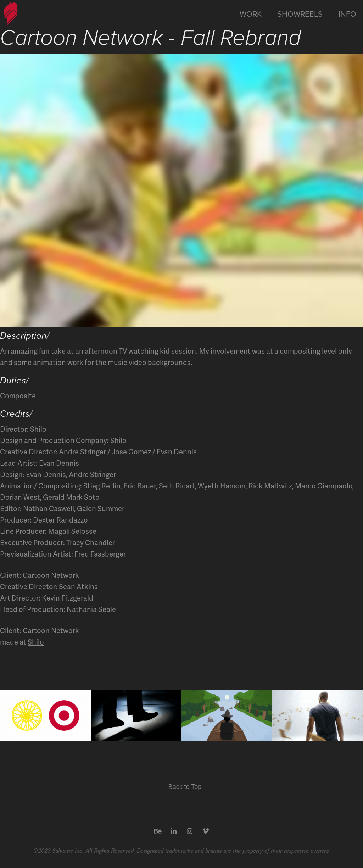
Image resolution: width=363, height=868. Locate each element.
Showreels (300, 14)
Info (347, 14)
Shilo (36, 642)
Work (251, 14)
